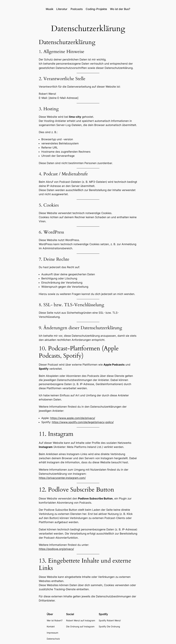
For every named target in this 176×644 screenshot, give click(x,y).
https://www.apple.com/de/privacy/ (73, 418)
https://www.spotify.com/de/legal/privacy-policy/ (83, 422)
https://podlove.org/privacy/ (56, 549)
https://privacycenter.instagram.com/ (62, 478)
